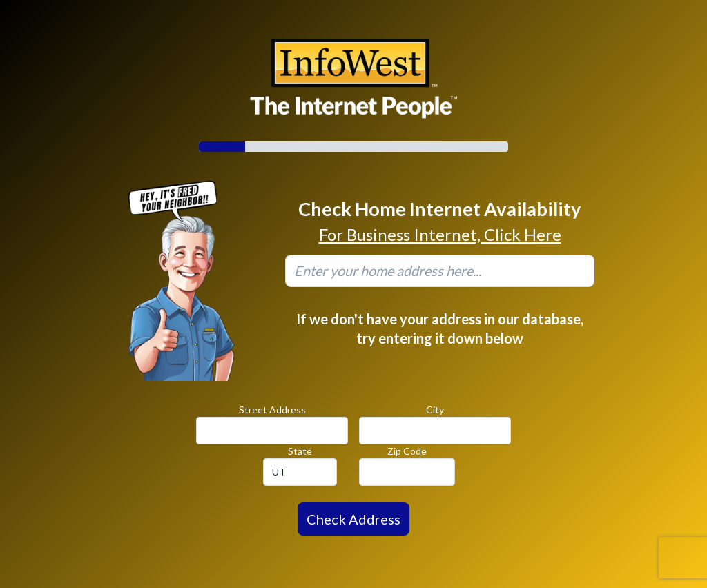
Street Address (272, 410)
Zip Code (407, 451)
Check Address (353, 519)
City (435, 410)
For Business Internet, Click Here (440, 234)
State (300, 451)
